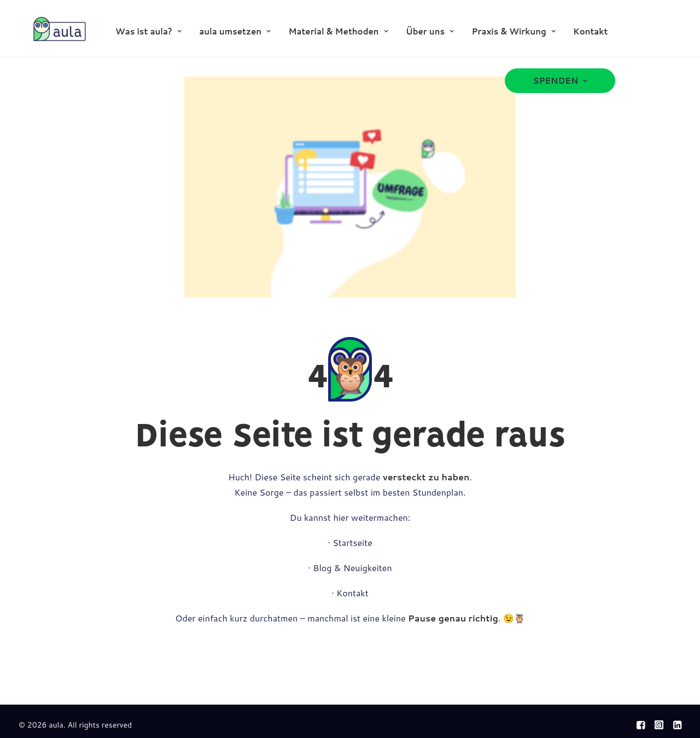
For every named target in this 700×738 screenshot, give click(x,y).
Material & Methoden (338, 31)
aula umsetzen (235, 31)
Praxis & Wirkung (513, 31)
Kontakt (590, 31)
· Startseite (350, 542)
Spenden (560, 81)
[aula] (60, 28)
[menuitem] (148, 31)
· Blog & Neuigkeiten (350, 568)
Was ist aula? (148, 31)
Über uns (430, 31)
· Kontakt (350, 593)
